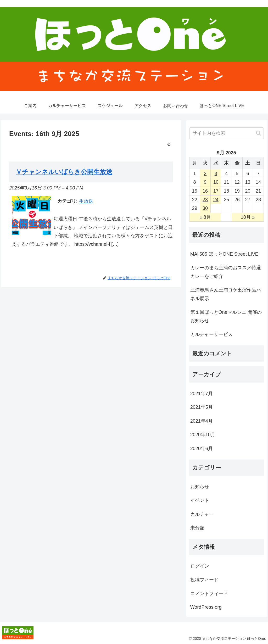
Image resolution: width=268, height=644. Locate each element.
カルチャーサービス (211, 334)
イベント (200, 500)
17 (216, 191)
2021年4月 (202, 421)
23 (205, 200)
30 (205, 208)
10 (216, 182)
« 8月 (205, 217)
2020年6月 (202, 449)
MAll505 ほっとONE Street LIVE (224, 254)
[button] (258, 133)
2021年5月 (202, 407)
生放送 (86, 201)
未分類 (197, 528)
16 (205, 191)
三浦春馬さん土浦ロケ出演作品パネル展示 (226, 294)
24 (216, 200)
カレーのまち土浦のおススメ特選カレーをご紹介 (226, 272)
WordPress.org (206, 607)
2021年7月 (202, 394)
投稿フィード (204, 580)
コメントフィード (209, 593)
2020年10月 (203, 435)
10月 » (248, 217)
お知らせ (200, 487)
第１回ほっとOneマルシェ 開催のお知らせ (226, 316)
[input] (227, 133)
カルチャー (202, 514)
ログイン (200, 566)
